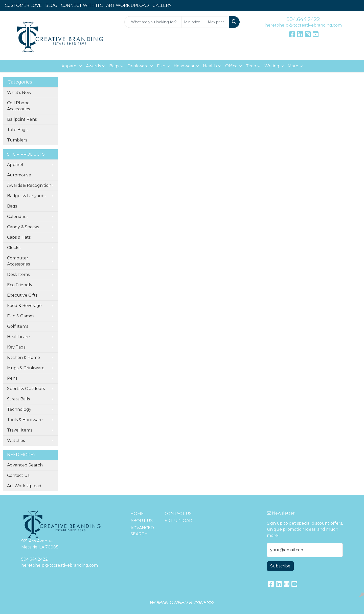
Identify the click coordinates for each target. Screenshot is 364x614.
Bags (12, 206)
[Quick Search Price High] (217, 22)
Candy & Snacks (23, 227)
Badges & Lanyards (26, 196)
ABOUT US (142, 521)
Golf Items (18, 326)
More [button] (293, 66)
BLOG (51, 5)
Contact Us (18, 475)
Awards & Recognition (29, 185)
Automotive (19, 175)
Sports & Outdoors (26, 389)
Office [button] (231, 66)
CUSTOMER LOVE (23, 5)
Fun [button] (161, 66)
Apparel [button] (70, 66)
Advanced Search (25, 465)
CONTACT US (178, 514)
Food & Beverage (24, 306)
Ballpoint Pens (22, 119)
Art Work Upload (24, 486)
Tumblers (17, 140)
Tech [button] (251, 66)
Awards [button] (93, 66)
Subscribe (280, 566)
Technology (19, 409)
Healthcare (18, 337)
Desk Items (18, 274)
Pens (12, 378)
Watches (16, 441)
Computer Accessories (18, 261)
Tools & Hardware (25, 420)
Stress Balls (18, 399)
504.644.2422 (303, 19)
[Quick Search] (153, 22)
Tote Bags (17, 130)
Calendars (17, 217)
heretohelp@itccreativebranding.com (303, 25)
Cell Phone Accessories (18, 106)
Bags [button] (114, 66)
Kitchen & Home (24, 357)
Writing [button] (272, 66)
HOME (137, 514)
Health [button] (210, 66)
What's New (19, 93)
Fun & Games (21, 316)
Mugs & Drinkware (26, 368)
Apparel (15, 165)
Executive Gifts (22, 295)
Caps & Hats (19, 237)
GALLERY (162, 5)
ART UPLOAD (178, 521)
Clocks (14, 248)
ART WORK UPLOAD (128, 5)
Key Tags (16, 347)
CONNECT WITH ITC (82, 5)
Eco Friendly (20, 285)
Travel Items (20, 430)
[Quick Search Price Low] (193, 22)
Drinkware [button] (138, 66)
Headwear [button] (184, 66)
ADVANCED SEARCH (142, 531)
